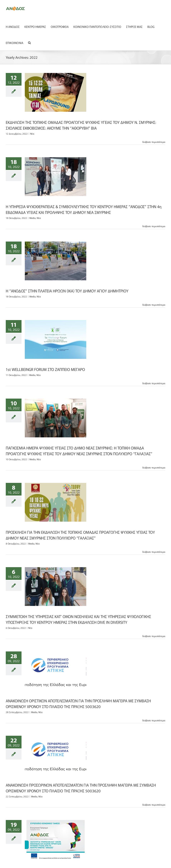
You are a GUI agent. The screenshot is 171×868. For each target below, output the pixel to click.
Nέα (32, 134)
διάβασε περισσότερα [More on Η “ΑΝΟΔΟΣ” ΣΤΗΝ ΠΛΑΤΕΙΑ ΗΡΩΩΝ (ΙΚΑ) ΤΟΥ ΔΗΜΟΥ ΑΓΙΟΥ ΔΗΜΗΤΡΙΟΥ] (154, 305)
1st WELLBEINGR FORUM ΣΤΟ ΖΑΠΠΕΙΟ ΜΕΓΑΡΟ (45, 369)
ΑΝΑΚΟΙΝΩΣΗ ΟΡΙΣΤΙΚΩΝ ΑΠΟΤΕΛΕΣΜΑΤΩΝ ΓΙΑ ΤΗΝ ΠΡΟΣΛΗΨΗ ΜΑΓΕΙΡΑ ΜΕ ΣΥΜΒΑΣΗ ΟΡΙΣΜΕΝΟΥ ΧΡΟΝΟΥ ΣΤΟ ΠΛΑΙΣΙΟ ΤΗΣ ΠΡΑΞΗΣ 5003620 (78, 704)
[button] (29, 42)
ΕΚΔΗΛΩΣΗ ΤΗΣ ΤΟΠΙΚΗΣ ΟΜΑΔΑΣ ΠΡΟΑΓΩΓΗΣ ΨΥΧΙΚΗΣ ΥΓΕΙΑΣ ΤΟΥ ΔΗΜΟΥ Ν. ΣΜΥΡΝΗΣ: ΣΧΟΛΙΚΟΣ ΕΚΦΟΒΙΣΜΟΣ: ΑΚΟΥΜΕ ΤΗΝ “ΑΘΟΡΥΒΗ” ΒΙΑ (81, 125)
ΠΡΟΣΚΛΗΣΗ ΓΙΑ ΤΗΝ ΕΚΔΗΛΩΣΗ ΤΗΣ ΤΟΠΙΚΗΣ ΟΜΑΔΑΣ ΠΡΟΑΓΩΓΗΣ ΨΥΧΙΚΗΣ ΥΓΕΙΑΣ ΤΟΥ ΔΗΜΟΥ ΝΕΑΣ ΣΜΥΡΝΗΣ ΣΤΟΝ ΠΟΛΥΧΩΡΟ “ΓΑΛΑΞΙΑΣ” (80, 535)
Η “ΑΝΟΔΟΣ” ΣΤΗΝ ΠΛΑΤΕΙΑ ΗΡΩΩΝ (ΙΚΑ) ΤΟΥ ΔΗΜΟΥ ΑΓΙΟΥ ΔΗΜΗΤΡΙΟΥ (67, 291)
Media (32, 218)
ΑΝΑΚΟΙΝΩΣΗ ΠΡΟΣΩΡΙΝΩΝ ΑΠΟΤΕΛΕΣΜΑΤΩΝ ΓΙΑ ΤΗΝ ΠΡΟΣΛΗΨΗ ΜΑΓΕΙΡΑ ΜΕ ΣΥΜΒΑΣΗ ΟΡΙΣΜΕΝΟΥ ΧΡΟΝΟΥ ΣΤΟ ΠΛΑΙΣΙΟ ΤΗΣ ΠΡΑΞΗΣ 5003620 (81, 788)
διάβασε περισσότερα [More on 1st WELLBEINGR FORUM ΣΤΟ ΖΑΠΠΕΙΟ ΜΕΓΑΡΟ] (154, 383)
